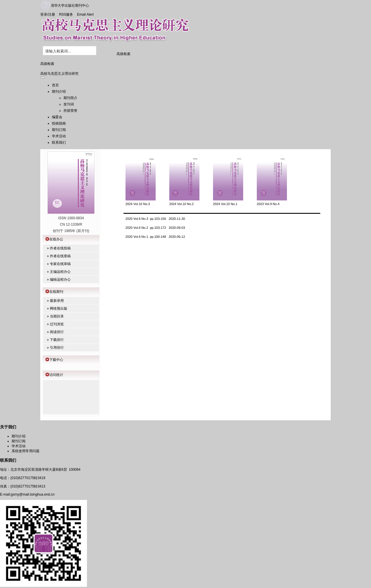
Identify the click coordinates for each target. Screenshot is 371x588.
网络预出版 (59, 308)
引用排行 (57, 348)
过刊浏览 (57, 324)
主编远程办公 (60, 272)
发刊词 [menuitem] (69, 104)
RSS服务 (66, 14)
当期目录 (57, 316)
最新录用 (57, 301)
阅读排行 (57, 332)
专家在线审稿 (60, 264)
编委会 (57, 117)
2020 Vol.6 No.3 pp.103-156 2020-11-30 (155, 219)
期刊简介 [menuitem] (70, 98)
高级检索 (123, 54)
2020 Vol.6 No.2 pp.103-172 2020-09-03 (155, 228)
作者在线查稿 (60, 256)
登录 (44, 14)
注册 (52, 14)
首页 (55, 85)
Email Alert (85, 14)
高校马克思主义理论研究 (59, 74)
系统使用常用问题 (26, 451)
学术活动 (59, 136)
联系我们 (59, 143)
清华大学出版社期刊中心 (70, 6)
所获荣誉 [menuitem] (70, 111)
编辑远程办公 (60, 280)
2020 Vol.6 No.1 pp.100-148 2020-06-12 (155, 237)
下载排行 (57, 340)
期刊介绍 (59, 92)
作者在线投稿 (60, 248)
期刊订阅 (59, 130)
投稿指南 (59, 123)
